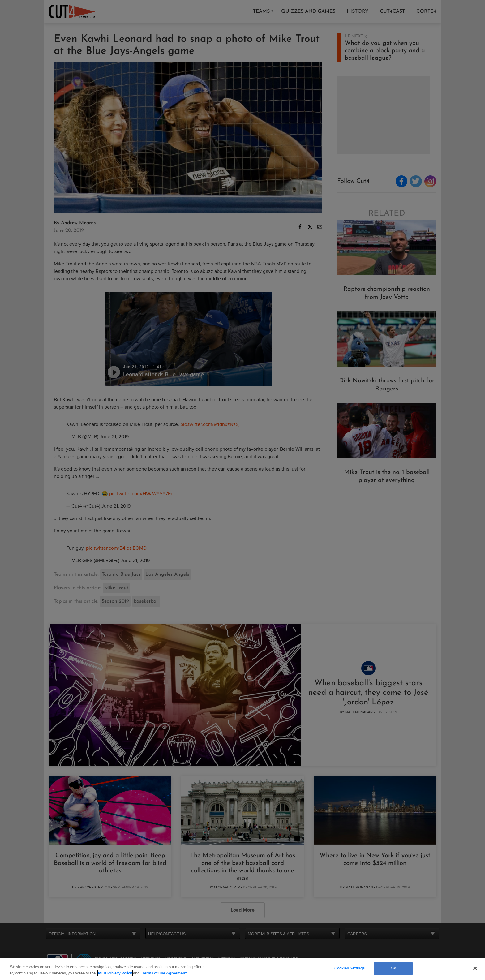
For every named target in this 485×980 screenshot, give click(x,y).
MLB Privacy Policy (115, 973)
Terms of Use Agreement (164, 973)
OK (393, 968)
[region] (242, 969)
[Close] (475, 968)
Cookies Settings (350, 968)
